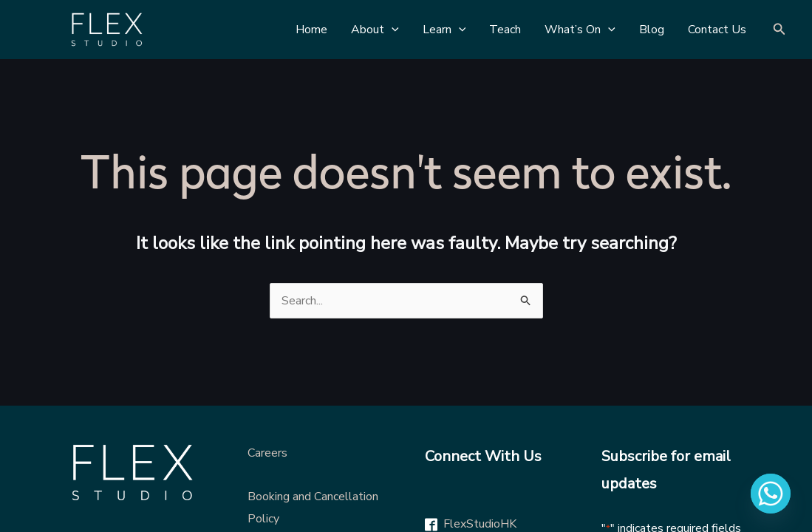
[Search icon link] (779, 30)
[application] (392, 30)
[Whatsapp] (771, 494)
